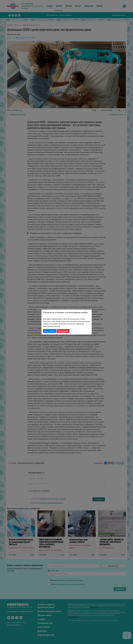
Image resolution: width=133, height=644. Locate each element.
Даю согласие (50, 331)
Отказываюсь (63, 331)
